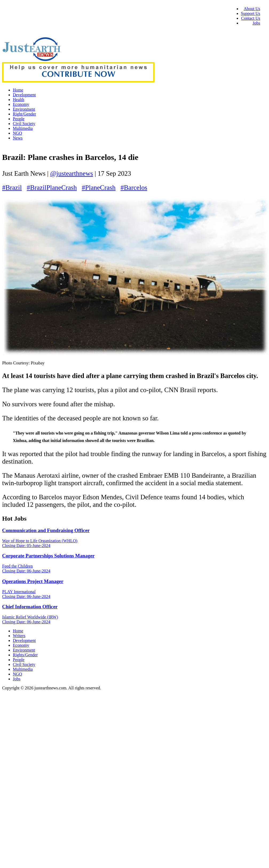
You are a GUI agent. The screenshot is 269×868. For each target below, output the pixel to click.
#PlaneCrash (99, 188)
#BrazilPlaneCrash (52, 188)
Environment (24, 109)
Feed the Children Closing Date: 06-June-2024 (26, 568)
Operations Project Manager (33, 581)
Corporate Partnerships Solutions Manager (48, 556)
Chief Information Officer (30, 607)
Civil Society (24, 124)
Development (24, 95)
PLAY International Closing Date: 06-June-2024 (26, 594)
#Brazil (12, 188)
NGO (17, 133)
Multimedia (23, 128)
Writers (19, 636)
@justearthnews (72, 173)
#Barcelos (134, 188)
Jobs (256, 23)
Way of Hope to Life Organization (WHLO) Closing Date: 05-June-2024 (40, 543)
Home (18, 90)
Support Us (251, 13)
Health (19, 100)
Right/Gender (24, 114)
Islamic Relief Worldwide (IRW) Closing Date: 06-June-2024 (30, 619)
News (18, 138)
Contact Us (251, 18)
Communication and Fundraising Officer (46, 530)
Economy (21, 104)
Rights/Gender (25, 655)
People (19, 119)
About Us (252, 9)
